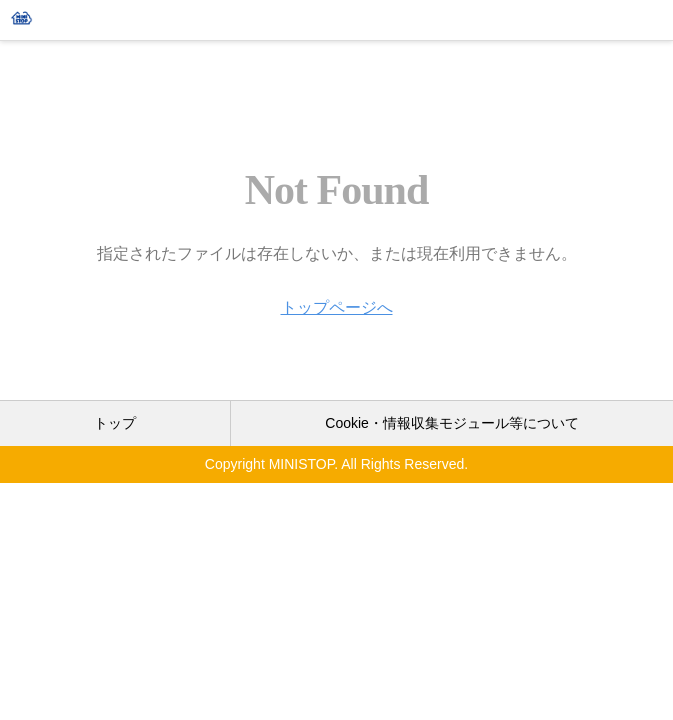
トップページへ (337, 307)
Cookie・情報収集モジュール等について (452, 423)
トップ (115, 423)
